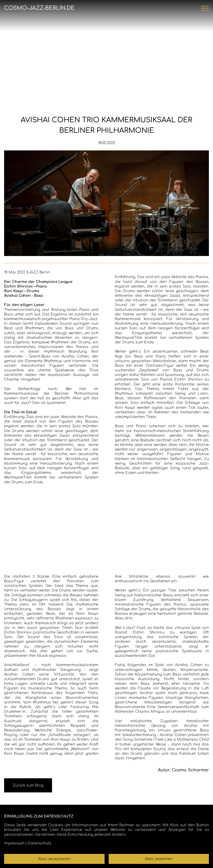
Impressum (14, 843)
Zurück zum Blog (28, 785)
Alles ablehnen (159, 859)
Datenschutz (40, 843)
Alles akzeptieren (54, 859)
